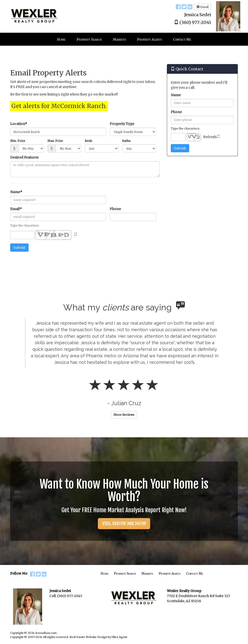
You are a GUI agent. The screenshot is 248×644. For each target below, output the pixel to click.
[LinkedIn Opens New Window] (190, 7)
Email (203, 7)
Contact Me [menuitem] (182, 39)
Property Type (122, 124)
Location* (19, 124)
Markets (147, 574)
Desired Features (24, 157)
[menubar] (124, 39)
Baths (126, 141)
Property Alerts (170, 574)
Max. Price (55, 141)
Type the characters (185, 128)
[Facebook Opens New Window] (178, 7)
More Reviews (124, 415)
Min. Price (18, 141)
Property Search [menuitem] (89, 39)
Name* (16, 192)
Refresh (210, 137)
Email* (16, 209)
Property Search (125, 574)
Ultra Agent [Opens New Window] (119, 637)
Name (176, 95)
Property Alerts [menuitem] (149, 39)
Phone (115, 209)
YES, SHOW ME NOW (124, 523)
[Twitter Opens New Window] (184, 7)
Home (104, 574)
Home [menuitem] (61, 39)
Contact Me (194, 574)
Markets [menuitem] (119, 39)
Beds (89, 141)
